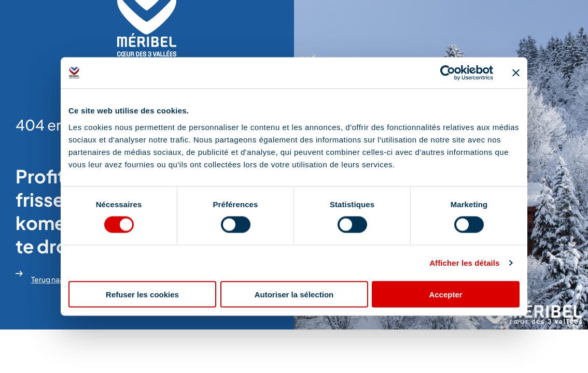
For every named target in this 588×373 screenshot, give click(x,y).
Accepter (445, 294)
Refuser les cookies (142, 294)
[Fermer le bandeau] (516, 73)
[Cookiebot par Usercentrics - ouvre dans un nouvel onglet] (448, 73)
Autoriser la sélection (294, 294)
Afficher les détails (464, 263)
